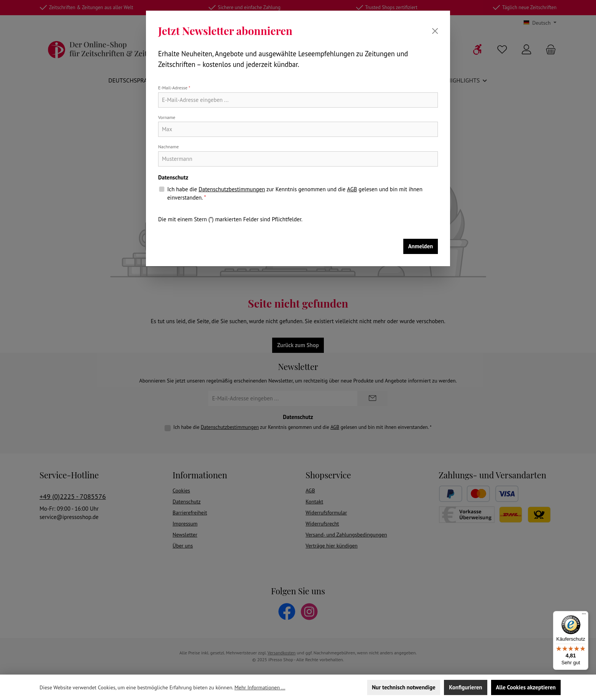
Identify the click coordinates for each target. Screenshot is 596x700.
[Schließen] (435, 31)
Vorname (167, 117)
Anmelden (421, 246)
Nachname (168, 147)
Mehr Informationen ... (260, 687)
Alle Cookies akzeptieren (526, 687)
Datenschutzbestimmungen (232, 189)
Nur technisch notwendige (404, 687)
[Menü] (584, 616)
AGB (352, 189)
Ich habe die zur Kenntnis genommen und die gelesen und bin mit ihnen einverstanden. (295, 193)
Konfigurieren (465, 687)
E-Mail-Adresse (174, 88)
